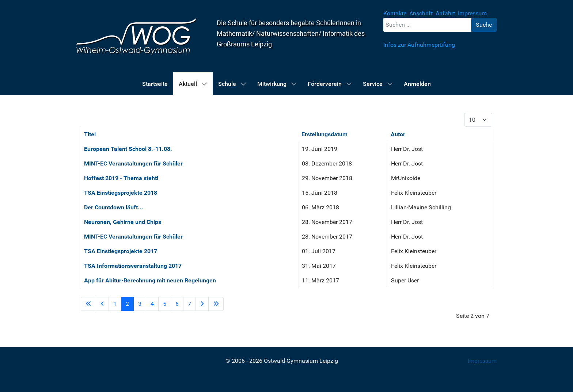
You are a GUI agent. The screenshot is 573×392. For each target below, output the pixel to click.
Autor (398, 134)
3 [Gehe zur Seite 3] (140, 304)
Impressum (482, 361)
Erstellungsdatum (325, 134)
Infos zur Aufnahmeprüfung (419, 45)
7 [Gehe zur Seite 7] (189, 304)
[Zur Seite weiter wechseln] (202, 304)
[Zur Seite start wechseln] (88, 304)
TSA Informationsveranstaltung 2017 (133, 266)
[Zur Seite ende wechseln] (216, 304)
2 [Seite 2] (127, 304)
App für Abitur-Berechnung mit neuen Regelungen (150, 280)
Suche (484, 25)
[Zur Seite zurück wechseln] (102, 304)
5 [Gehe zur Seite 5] (165, 304)
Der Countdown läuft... (114, 207)
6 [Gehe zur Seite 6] (177, 304)
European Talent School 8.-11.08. (128, 149)
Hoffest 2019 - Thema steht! (121, 178)
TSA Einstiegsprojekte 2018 (121, 193)
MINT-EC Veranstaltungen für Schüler (133, 163)
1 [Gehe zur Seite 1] (115, 304)
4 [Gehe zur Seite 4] (152, 304)
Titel (90, 134)
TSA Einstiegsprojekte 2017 (121, 251)
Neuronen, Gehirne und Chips (123, 222)
